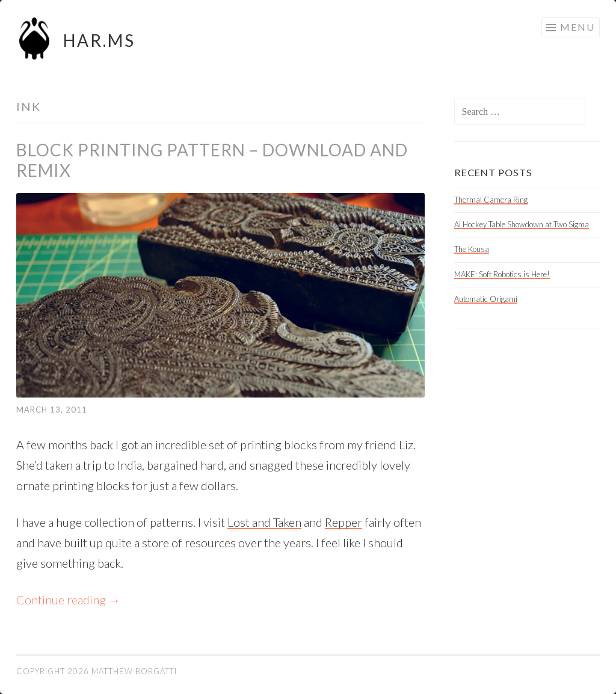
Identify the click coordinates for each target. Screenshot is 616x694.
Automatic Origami (486, 299)
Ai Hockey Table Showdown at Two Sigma (522, 224)
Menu (577, 27)
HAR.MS (99, 40)
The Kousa (472, 249)
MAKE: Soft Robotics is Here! (502, 274)
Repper (343, 522)
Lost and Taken (264, 522)
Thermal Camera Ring (491, 200)
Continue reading (68, 600)
